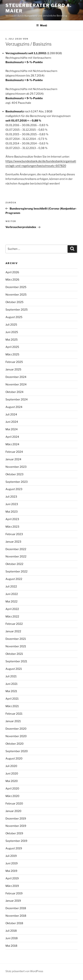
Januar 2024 (13, 459)
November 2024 (16, 384)
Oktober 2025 (14, 302)
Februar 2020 (14, 804)
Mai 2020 (12, 781)
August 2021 (14, 669)
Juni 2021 (11, 684)
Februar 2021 (14, 714)
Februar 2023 (14, 534)
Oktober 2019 (14, 833)
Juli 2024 (11, 415)
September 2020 (17, 751)
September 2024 (17, 400)
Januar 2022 (13, 631)
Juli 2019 (11, 856)
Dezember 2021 (16, 639)
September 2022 (16, 572)
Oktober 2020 (14, 744)
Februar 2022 (14, 624)
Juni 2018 (12, 938)
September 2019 (16, 841)
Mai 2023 (12, 512)
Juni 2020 (12, 774)
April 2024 (12, 437)
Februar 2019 (14, 893)
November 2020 (16, 736)
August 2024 (14, 407)
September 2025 (17, 310)
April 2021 (12, 699)
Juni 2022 (12, 594)
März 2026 (12, 280)
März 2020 (12, 796)
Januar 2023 (13, 542)
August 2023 (14, 489)
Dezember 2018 (16, 908)
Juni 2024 (12, 422)
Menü (42, 25)
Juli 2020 (11, 766)
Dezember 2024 (16, 377)
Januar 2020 (13, 811)
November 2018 (16, 916)
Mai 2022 (11, 602)
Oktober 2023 (14, 474)
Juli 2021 (11, 676)
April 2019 (12, 878)
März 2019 (12, 886)
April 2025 (12, 347)
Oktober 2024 (14, 392)
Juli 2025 (11, 325)
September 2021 (16, 661)
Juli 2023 (11, 497)
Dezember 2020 (16, 729)
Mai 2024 (12, 429)
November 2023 (16, 467)
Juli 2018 (11, 931)
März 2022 (12, 617)
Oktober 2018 (14, 923)
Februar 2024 (14, 452)
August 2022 (14, 579)
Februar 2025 (14, 362)
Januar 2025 (13, 369)
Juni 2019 (12, 863)
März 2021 (12, 706)
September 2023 (17, 482)
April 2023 (12, 519)
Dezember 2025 (16, 287)
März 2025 (12, 354)
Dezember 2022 (16, 549)
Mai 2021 (11, 691)
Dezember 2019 (16, 819)
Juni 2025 (12, 332)
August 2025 (14, 317)
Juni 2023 (12, 504)
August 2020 (14, 759)
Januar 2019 (13, 901)
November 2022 (16, 557)
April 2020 (12, 789)
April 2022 (12, 609)
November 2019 (16, 826)
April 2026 (12, 272)
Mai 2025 (12, 340)
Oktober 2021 (14, 654)
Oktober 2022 (14, 564)
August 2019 (14, 848)
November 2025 (16, 295)
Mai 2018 (11, 946)
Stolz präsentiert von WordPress (24, 971)
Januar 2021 (13, 721)
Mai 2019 (11, 871)
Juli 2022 (11, 587)
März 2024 (12, 444)
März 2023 (12, 527)
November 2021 (16, 646)
